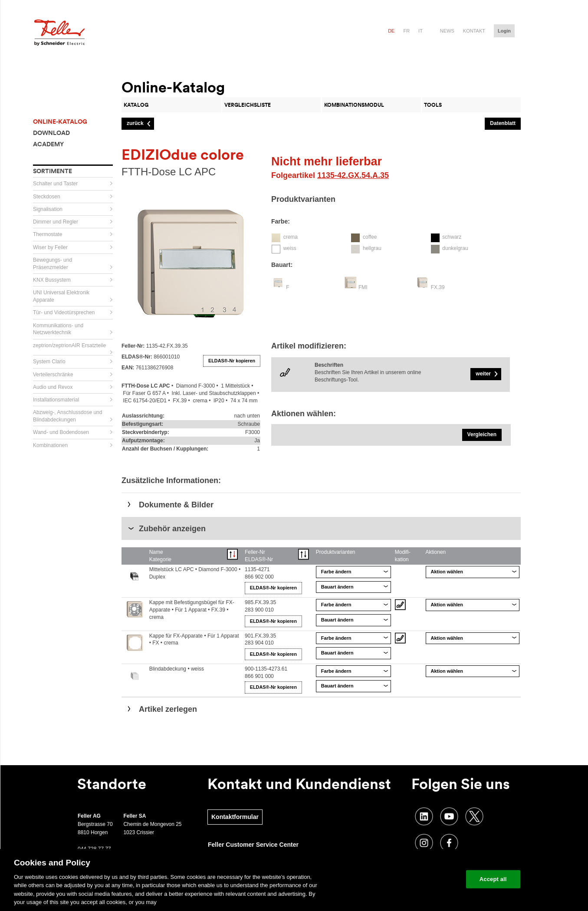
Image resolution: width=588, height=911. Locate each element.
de (391, 31)
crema (291, 237)
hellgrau (372, 248)
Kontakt (474, 31)
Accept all (493, 879)
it (420, 31)
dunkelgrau (455, 248)
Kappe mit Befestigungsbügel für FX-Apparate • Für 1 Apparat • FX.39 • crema (192, 610)
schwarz (452, 237)
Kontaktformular (235, 817)
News (447, 31)
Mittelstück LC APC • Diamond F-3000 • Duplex (195, 573)
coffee (370, 237)
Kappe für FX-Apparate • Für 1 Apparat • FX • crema (194, 640)
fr (406, 31)
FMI (363, 287)
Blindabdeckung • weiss (177, 669)
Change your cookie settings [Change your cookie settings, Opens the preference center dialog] (419, 879)
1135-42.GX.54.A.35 (353, 175)
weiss (290, 248)
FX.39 (438, 287)
